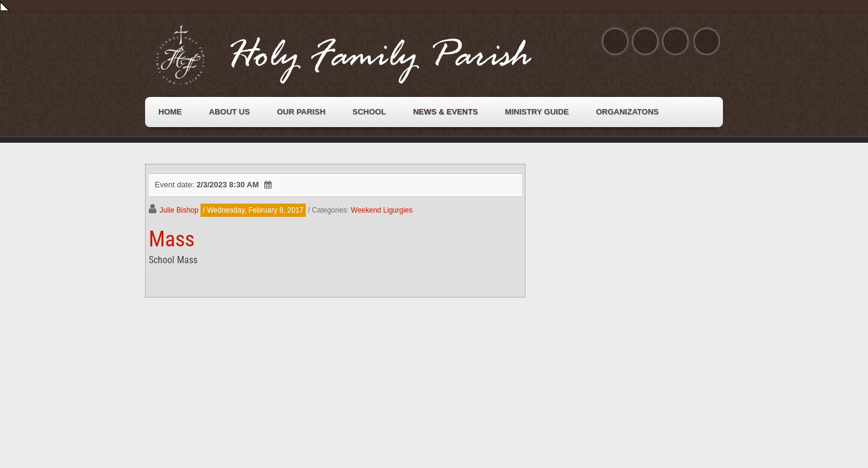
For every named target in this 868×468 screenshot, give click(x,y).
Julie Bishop (179, 210)
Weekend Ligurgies (382, 210)
